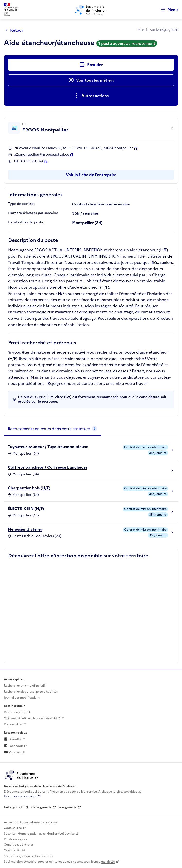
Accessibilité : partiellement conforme (31, 822)
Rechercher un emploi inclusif (25, 686)
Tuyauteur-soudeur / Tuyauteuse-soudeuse (48, 447)
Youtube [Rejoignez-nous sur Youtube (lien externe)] (12, 753)
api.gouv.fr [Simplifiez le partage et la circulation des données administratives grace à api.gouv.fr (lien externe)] (68, 807)
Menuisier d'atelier (25, 529)
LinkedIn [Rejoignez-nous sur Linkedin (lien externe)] (12, 739)
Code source (13, 828)
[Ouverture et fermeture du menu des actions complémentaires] (91, 96)
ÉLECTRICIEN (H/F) (26, 508)
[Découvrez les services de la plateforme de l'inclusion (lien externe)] (22, 775)
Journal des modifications (22, 698)
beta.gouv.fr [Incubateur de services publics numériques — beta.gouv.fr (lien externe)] (14, 807)
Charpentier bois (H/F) (29, 488)
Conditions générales (19, 845)
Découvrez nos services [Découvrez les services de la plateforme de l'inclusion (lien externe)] (20, 796)
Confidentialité (14, 850)
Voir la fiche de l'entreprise (91, 175)
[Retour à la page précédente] (16, 30)
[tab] (52, 429)
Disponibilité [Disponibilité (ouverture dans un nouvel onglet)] (13, 724)
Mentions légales (15, 839)
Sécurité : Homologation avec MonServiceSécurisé (39, 834)
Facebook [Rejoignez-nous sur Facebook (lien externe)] (13, 746)
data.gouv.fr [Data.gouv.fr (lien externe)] (41, 807)
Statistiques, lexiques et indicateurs (28, 856)
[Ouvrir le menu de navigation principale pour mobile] (167, 10)
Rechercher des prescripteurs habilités (31, 692)
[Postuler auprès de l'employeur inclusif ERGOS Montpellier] (91, 65)
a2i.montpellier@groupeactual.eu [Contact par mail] (42, 155)
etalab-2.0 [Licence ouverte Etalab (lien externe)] (108, 862)
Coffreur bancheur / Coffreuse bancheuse (48, 467)
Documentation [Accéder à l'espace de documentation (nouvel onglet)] (15, 712)
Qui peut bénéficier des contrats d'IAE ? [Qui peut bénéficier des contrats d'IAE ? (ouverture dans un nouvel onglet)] (32, 718)
